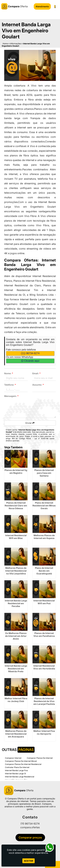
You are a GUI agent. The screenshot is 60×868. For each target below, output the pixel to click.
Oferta (19, 790)
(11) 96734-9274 (30, 353)
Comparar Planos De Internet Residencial (23, 764)
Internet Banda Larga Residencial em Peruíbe (16, 603)
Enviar (30, 423)
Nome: (9, 373)
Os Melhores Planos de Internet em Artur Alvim (16, 636)
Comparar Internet (13, 758)
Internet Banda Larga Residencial (20, 777)
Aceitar (29, 861)
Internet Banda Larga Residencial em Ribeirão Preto (16, 669)
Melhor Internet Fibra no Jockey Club (16, 700)
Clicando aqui (30, 361)
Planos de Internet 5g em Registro (16, 471)
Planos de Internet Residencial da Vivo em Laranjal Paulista (44, 701)
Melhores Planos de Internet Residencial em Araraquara (16, 734)
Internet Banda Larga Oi (15, 774)
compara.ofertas (30, 827)
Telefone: (10, 385)
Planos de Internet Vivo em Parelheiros (44, 635)
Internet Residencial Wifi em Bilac (16, 537)
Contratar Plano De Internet (17, 767)
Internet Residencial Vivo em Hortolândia (44, 667)
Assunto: (38, 385)
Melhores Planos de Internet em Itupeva (44, 537)
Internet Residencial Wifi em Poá (44, 602)
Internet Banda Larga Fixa (16, 770)
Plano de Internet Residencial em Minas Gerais (44, 506)
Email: (36, 373)
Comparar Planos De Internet (40, 758)
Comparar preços (31, 837)
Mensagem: (11, 396)
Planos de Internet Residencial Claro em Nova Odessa (16, 506)
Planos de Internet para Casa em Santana (44, 473)
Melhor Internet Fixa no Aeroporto (44, 732)
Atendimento (42, 6)
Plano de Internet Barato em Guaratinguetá (44, 571)
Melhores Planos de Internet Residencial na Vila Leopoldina (16, 571)
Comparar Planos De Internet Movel (21, 761)
